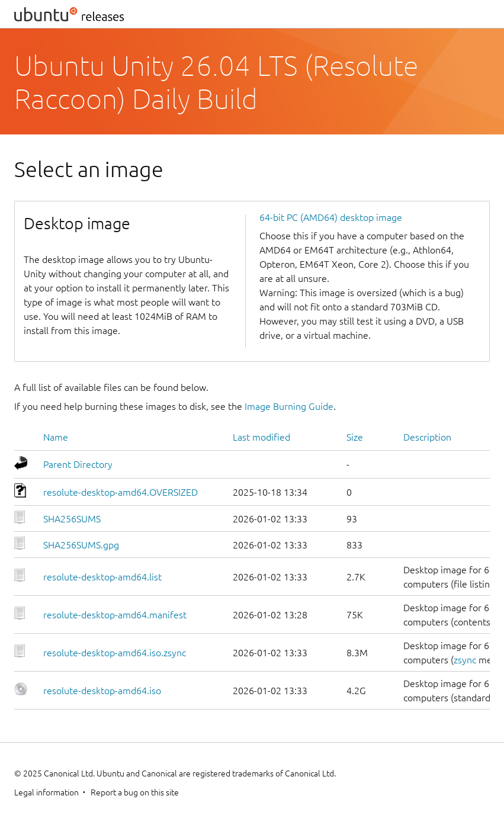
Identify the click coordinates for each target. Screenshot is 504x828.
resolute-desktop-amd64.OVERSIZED (121, 492)
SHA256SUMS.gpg (81, 545)
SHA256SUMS (72, 519)
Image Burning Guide (289, 406)
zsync (465, 660)
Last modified (261, 437)
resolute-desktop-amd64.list (102, 577)
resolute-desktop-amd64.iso (102, 691)
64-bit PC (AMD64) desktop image (331, 217)
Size (355, 437)
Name (56, 437)
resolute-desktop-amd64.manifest (115, 615)
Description (427, 437)
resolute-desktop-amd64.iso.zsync (115, 653)
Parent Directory (78, 464)
